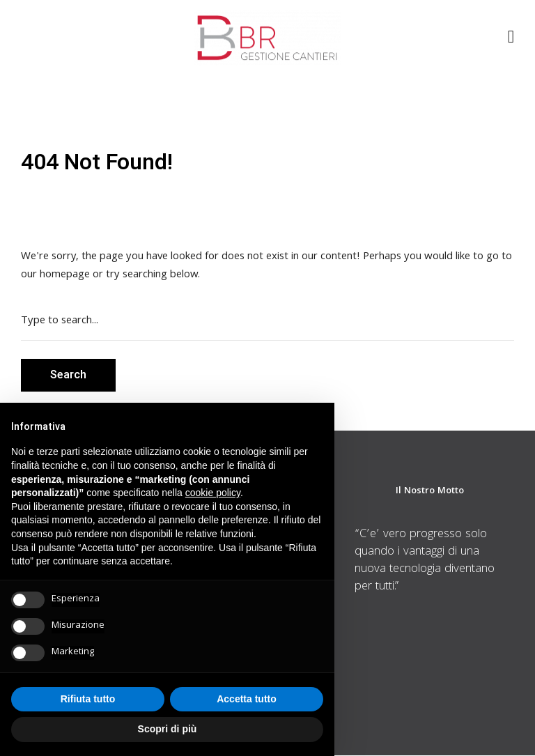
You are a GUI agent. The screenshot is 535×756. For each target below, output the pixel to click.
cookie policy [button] (213, 493)
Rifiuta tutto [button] (88, 699)
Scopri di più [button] (168, 729)
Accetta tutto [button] (247, 699)
